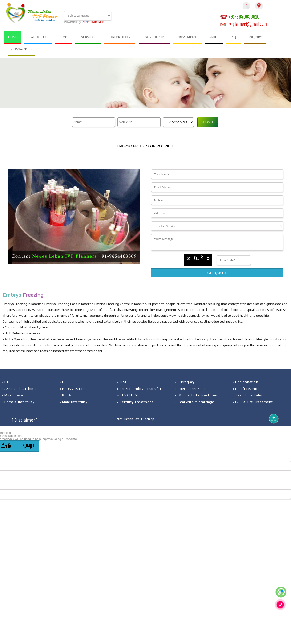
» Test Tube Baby (247, 395)
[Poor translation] (28, 446)
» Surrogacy (185, 382)
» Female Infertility (18, 402)
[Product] (178, 122)
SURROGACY (155, 37)
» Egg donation (245, 382)
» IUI (5, 382)
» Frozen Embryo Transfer (139, 389)
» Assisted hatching (19, 389)
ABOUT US (39, 37)
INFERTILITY (121, 37)
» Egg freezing (245, 389)
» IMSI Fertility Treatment (197, 395)
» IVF (64, 382)
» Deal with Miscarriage (195, 402)
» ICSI (122, 382)
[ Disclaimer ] (25, 420)
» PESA (65, 395)
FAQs (234, 37)
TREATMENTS (188, 37)
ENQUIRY (255, 37)
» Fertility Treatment (135, 402)
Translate (93, 22)
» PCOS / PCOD (72, 389)
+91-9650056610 (240, 17)
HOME (13, 37)
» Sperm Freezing (190, 389)
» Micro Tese (12, 395)
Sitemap (148, 419)
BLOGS (214, 37)
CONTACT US (21, 49)
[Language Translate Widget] (88, 16)
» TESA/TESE (128, 395)
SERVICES (89, 37)
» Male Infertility (74, 402)
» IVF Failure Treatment (253, 402)
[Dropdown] (217, 226)
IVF (64, 37)
